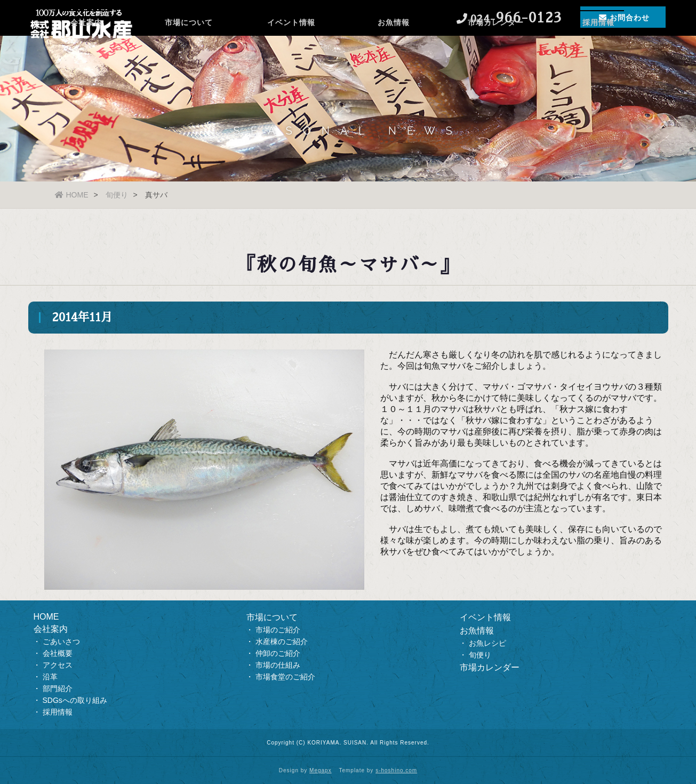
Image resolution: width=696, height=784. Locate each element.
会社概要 (58, 653)
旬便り (117, 195)
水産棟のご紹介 (282, 642)
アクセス (58, 665)
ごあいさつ (61, 642)
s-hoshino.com (396, 770)
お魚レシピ (487, 643)
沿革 (50, 677)
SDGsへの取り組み (75, 700)
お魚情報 (394, 51)
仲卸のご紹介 (278, 653)
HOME (72, 195)
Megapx (321, 770)
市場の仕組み (278, 665)
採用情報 (598, 51)
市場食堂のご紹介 (285, 677)
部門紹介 (58, 688)
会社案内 (86, 51)
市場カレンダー (496, 51)
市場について (189, 51)
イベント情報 (291, 51)
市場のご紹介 (278, 630)
